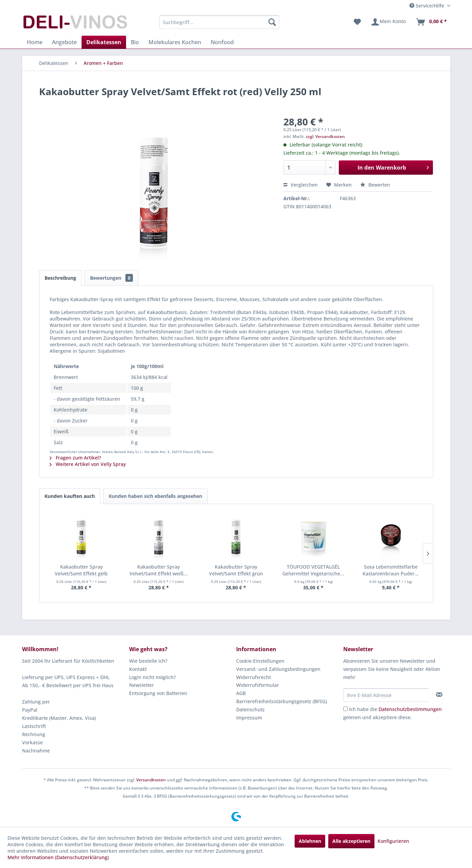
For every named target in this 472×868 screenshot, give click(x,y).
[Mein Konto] (388, 22)
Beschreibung (60, 278)
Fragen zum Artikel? (75, 458)
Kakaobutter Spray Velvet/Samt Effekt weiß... (159, 570)
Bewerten (375, 185)
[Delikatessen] (104, 42)
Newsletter (142, 685)
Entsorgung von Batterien (158, 693)
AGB (241, 693)
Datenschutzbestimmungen (410, 709)
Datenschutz (250, 709)
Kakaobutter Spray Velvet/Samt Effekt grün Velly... (236, 570)
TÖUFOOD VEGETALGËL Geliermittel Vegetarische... (313, 570)
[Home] (35, 42)
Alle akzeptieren (351, 841)
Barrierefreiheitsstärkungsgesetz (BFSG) (282, 701)
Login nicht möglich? (152, 677)
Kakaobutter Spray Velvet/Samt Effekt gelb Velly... (81, 570)
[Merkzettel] (357, 22)
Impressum (249, 718)
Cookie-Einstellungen (260, 661)
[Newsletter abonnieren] (439, 695)
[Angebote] (64, 42)
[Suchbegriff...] (219, 22)
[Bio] (135, 42)
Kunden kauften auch (70, 496)
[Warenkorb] (431, 22)
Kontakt (138, 669)
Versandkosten (151, 780)
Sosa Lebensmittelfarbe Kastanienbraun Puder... (391, 570)
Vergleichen (301, 185)
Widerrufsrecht (254, 677)
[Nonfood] (222, 42)
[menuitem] (219, 22)
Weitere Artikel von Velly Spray (88, 464)
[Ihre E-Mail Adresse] (386, 695)
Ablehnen (310, 841)
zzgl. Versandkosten (325, 136)
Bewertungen (111, 278)
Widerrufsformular (258, 685)
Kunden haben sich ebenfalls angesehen (155, 496)
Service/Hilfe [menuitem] (427, 6)
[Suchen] (272, 22)
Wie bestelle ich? (148, 661)
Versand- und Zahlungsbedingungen (278, 669)
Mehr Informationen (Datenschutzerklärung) (58, 857)
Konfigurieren (393, 841)
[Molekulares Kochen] (175, 42)
